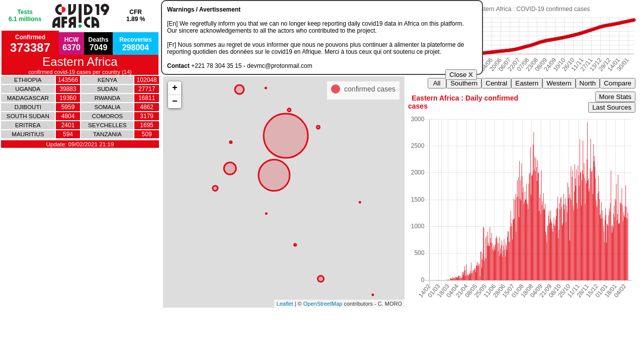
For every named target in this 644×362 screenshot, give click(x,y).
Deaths (99, 44)
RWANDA (107, 98)
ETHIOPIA (28, 80)
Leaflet (285, 304)
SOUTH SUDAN (28, 116)
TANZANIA (107, 134)
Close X (461, 75)
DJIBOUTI (28, 107)
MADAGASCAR (28, 98)
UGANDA (28, 89)
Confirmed (30, 44)
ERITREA (28, 125)
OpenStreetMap (323, 304)
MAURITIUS (28, 134)
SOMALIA (107, 107)
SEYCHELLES (107, 125)
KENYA (107, 80)
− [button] (175, 102)
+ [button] (175, 88)
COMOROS (108, 116)
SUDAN (107, 89)
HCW (71, 44)
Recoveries (135, 44)
